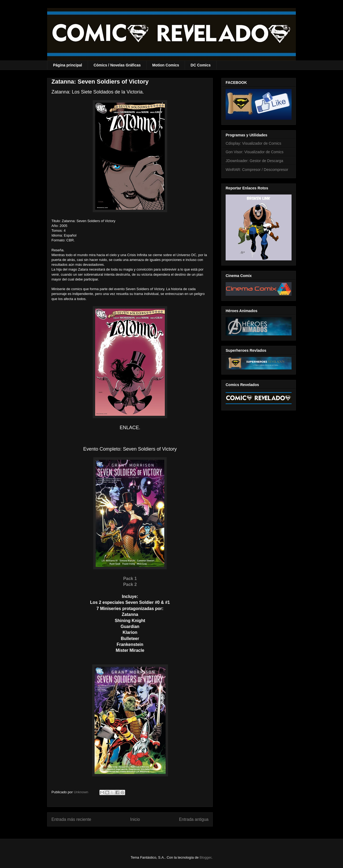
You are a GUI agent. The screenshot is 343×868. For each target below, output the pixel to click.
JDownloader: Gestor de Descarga (254, 161)
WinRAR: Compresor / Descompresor (257, 170)
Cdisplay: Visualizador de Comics (253, 143)
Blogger (206, 857)
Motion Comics (166, 65)
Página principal (68, 65)
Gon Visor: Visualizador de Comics (255, 152)
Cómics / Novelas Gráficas (117, 65)
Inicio (135, 819)
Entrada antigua (194, 819)
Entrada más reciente (71, 819)
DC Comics (201, 65)
